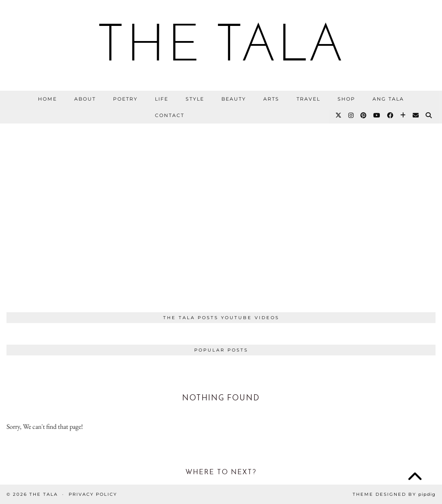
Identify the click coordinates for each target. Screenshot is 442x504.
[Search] (429, 115)
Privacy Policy (93, 494)
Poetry (125, 99)
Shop (346, 99)
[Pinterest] (364, 115)
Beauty (234, 99)
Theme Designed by (394, 494)
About (85, 99)
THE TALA (221, 48)
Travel (308, 99)
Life (162, 99)
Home (47, 99)
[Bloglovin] (403, 115)
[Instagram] (351, 115)
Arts (271, 99)
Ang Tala (388, 99)
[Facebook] (391, 115)
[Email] (416, 115)
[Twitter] (339, 115)
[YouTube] (377, 115)
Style (195, 99)
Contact (170, 115)
